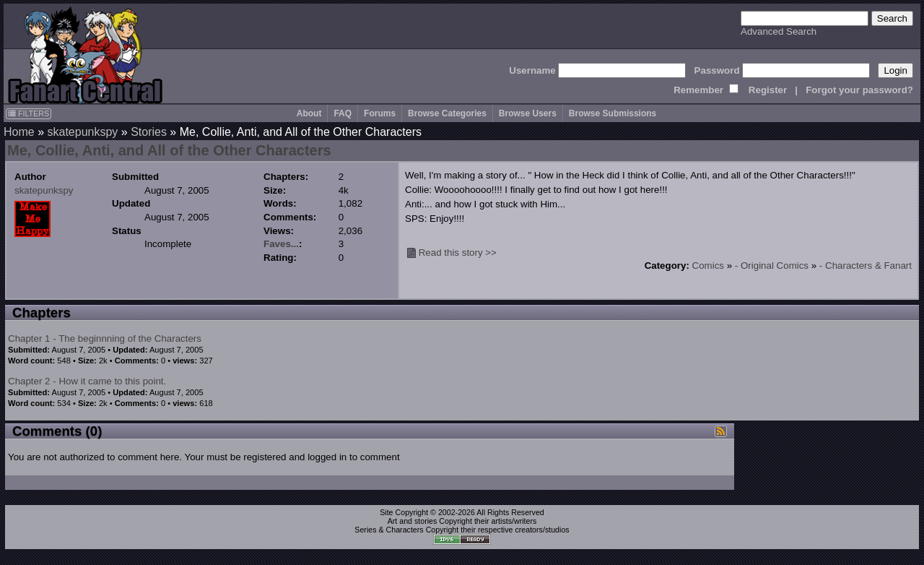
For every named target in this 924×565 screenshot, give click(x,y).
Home (19, 132)
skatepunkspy (82, 132)
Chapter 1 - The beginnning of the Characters (105, 338)
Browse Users (528, 113)
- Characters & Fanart (866, 266)
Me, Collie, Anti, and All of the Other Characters (169, 150)
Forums (380, 113)
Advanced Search (779, 31)
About (309, 113)
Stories (149, 132)
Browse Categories (447, 113)
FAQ (343, 113)
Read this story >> (458, 253)
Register (768, 90)
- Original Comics (772, 266)
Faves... (281, 244)
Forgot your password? (859, 90)
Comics (708, 266)
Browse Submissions (613, 113)
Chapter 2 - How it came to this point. (87, 381)
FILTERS (29, 113)
